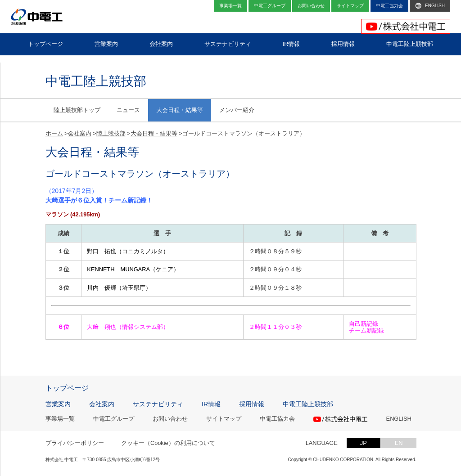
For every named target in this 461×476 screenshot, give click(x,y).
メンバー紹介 (237, 110)
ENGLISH (399, 419)
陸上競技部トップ (77, 110)
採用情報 (252, 404)
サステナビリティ (158, 404)
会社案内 (80, 133)
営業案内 (58, 404)
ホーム (54, 133)
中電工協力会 (277, 419)
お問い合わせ (170, 419)
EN (399, 443)
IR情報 (211, 404)
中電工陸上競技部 (308, 404)
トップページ (67, 388)
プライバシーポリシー (75, 443)
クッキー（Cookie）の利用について (168, 443)
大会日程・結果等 (180, 110)
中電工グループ (114, 419)
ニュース (128, 110)
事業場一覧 (60, 419)
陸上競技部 (111, 133)
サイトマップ (224, 419)
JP (364, 443)
